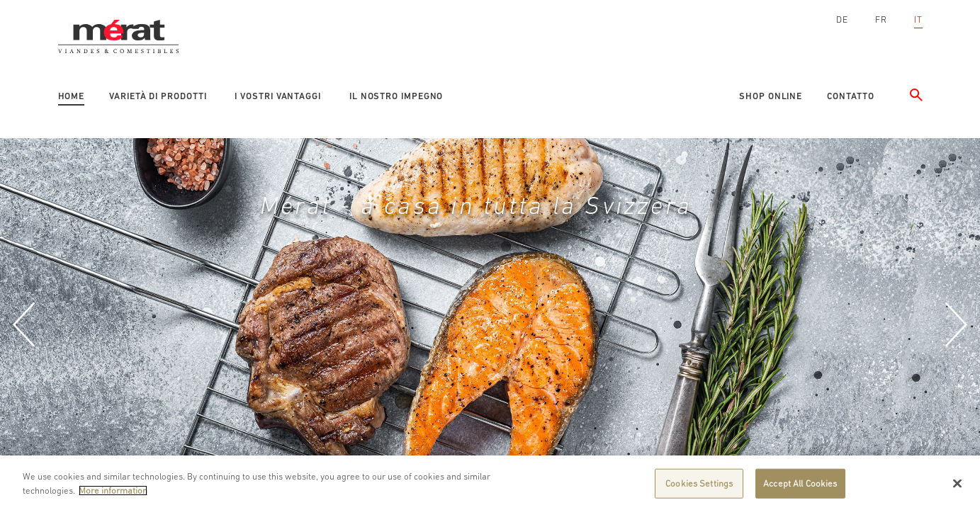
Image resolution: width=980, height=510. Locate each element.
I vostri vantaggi (277, 96)
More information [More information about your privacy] (113, 494)
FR (881, 19)
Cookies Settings (699, 487)
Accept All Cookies (800, 487)
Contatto (850, 96)
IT (918, 19)
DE (842, 19)
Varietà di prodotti (158, 96)
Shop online (771, 96)
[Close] (957, 487)
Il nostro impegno (396, 96)
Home (72, 96)
